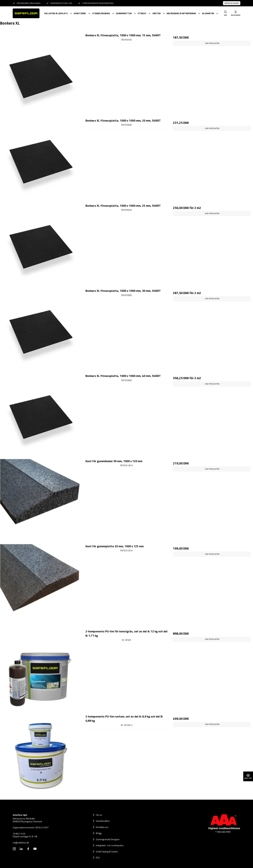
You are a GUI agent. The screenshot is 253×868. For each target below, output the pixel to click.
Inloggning (236, 13)
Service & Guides (232, 3)
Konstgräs (80, 13)
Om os (99, 815)
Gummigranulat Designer (108, 839)
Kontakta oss (102, 827)
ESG (98, 858)
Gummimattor (124, 13)
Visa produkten (212, 43)
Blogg (99, 833)
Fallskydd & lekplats (56, 13)
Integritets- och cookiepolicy (110, 845)
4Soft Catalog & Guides (107, 851)
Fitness (142, 13)
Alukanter (208, 13)
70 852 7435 (19, 834)
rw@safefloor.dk (21, 843)
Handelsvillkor (103, 821)
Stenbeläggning (101, 13)
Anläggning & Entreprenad (181, 13)
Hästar (156, 13)
